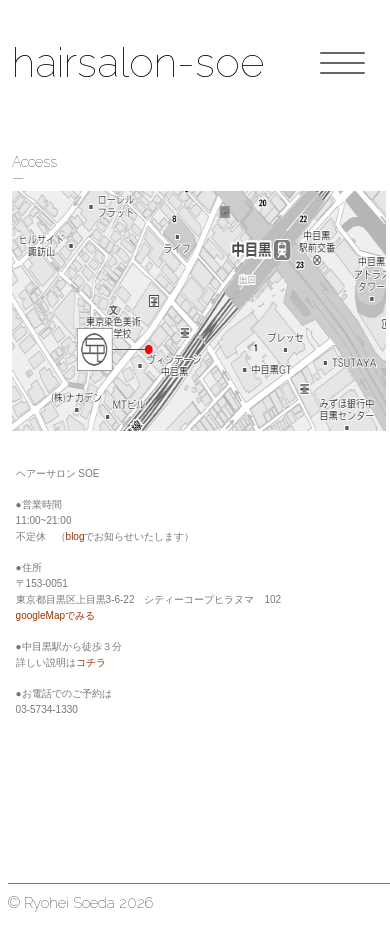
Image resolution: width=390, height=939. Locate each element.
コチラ (91, 662)
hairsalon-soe (138, 62)
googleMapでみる (55, 615)
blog (75, 536)
